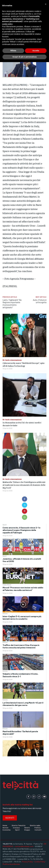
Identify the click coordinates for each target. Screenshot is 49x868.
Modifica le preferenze (11, 864)
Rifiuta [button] (13, 51)
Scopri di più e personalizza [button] (24, 57)
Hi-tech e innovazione (12, 360)
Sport (5, 525)
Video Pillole (7, 585)
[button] (46, 4)
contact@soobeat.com (24, 846)
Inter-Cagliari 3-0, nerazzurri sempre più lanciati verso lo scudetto (22, 618)
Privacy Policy (27, 862)
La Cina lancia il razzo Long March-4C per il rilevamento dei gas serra (23, 704)
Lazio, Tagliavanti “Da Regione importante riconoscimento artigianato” (12, 304)
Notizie (5, 613)
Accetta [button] (36, 51)
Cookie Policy (40, 862)
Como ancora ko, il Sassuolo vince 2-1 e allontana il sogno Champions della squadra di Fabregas (21, 530)
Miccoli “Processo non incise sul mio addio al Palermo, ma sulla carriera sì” (23, 589)
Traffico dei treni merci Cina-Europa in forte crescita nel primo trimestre (21, 646)
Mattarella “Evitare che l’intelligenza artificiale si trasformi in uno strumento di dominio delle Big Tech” (24, 485)
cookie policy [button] (7, 24)
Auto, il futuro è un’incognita (40, 301)
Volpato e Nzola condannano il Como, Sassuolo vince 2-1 (20, 675)
